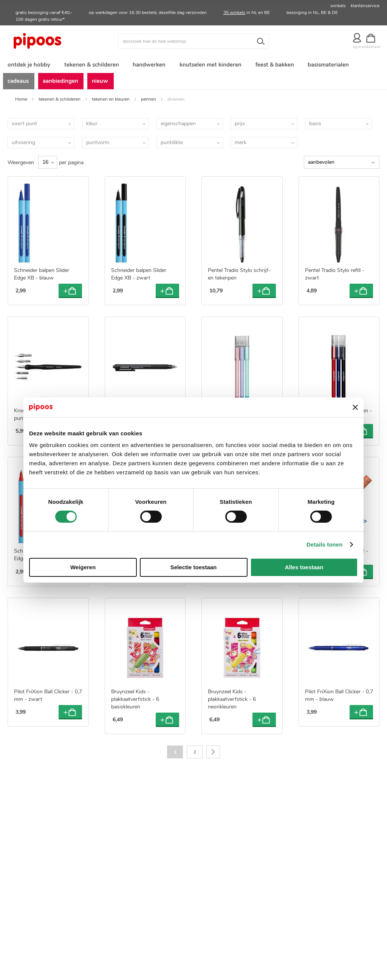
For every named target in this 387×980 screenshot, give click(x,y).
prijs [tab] (240, 127)
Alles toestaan (304, 567)
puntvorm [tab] (98, 145)
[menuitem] (28, 66)
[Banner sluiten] (355, 407)
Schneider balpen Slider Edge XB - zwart (139, 277)
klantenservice (365, 6)
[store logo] (54, 41)
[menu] (193, 75)
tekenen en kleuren (111, 102)
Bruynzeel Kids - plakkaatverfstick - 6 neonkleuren (232, 703)
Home (21, 102)
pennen (149, 102)
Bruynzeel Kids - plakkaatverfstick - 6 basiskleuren (135, 703)
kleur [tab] (92, 127)
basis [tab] (315, 127)
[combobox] (193, 41)
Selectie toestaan (194, 567)
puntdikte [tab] (172, 145)
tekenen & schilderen (60, 102)
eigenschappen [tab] (178, 127)
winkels (338, 6)
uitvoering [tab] (23, 145)
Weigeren (83, 567)
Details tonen (324, 544)
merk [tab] (241, 145)
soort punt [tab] (24, 127)
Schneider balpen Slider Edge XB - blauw (42, 277)
